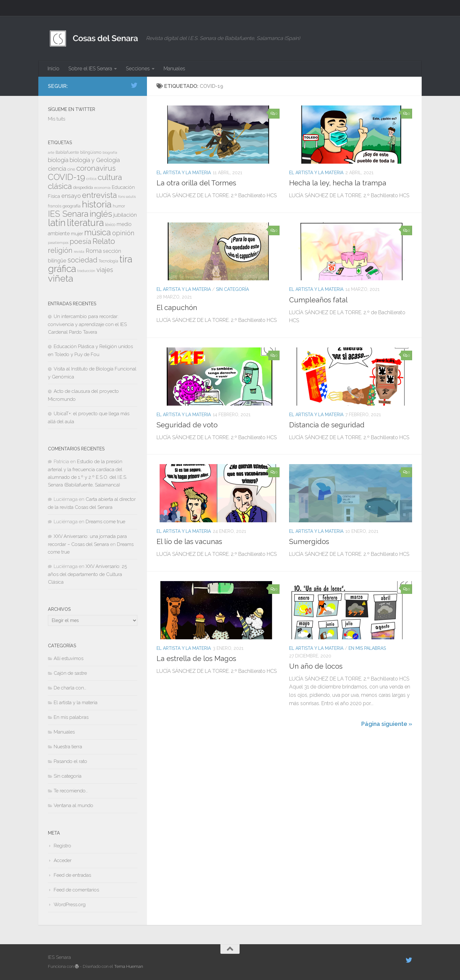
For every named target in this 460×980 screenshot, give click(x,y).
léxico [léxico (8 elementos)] (110, 225)
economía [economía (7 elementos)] (102, 188)
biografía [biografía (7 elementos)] (110, 152)
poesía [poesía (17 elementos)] (80, 241)
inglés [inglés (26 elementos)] (101, 214)
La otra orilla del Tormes (196, 183)
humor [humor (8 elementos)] (119, 206)
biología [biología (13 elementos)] (58, 160)
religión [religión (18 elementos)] (60, 250)
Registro (62, 846)
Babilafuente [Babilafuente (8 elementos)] (67, 152)
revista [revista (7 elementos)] (79, 252)
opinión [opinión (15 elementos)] (123, 233)
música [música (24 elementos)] (98, 232)
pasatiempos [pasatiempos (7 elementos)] (58, 243)
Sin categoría (232, 289)
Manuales (174, 69)
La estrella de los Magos (196, 658)
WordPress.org (70, 905)
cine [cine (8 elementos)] (71, 169)
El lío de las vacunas (189, 541)
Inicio (54, 69)
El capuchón (177, 307)
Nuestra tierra (68, 747)
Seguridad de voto (187, 425)
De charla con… (70, 688)
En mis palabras (367, 648)
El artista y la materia (184, 173)
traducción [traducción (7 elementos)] (86, 271)
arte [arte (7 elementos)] (51, 152)
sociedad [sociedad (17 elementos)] (82, 260)
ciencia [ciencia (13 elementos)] (57, 169)
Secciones (138, 69)
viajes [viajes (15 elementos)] (105, 270)
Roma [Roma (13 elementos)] (94, 251)
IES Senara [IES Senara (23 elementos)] (68, 214)
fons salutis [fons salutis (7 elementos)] (127, 197)
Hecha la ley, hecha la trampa (338, 183)
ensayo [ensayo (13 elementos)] (71, 196)
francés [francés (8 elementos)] (55, 206)
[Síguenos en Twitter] (134, 85)
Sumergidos (309, 541)
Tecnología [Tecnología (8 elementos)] (108, 261)
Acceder (63, 860)
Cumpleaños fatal (318, 300)
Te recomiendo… (71, 791)
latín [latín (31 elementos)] (57, 223)
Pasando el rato (70, 761)
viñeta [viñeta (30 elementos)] (61, 278)
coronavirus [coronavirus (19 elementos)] (96, 168)
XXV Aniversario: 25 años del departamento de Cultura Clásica (87, 574)
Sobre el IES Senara (90, 69)
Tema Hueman (129, 966)
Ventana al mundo (73, 805)
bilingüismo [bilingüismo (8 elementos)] (91, 152)
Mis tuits (57, 119)
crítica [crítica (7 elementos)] (91, 179)
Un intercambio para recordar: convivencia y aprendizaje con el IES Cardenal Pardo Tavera (87, 324)
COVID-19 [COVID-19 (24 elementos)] (66, 177)
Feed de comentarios (76, 890)
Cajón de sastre (70, 673)
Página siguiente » (387, 724)
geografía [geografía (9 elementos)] (72, 206)
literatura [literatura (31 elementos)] (85, 223)
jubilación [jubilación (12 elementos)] (125, 215)
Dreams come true (105, 522)
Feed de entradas (72, 875)
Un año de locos (316, 666)
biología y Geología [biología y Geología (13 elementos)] (95, 160)
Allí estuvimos (69, 658)
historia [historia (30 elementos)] (97, 204)
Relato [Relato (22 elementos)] (104, 241)
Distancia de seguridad (327, 425)
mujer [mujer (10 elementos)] (77, 233)
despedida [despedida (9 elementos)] (83, 187)
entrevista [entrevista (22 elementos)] (100, 195)
